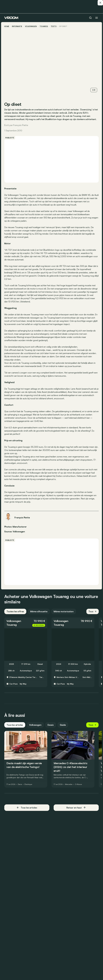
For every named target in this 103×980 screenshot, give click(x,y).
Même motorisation (64, 611)
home (7, 26)
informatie (17, 26)
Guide (63, 725)
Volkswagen (31, 26)
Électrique (28, 784)
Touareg (44, 26)
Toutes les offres (15, 611)
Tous (93, 611)
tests (54, 26)
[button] (26, 623)
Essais (51, 725)
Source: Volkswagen (15, 531)
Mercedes (69, 784)
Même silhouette (39, 611)
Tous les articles (15, 725)
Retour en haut (76, 808)
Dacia (20, 784)
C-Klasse (78, 784)
